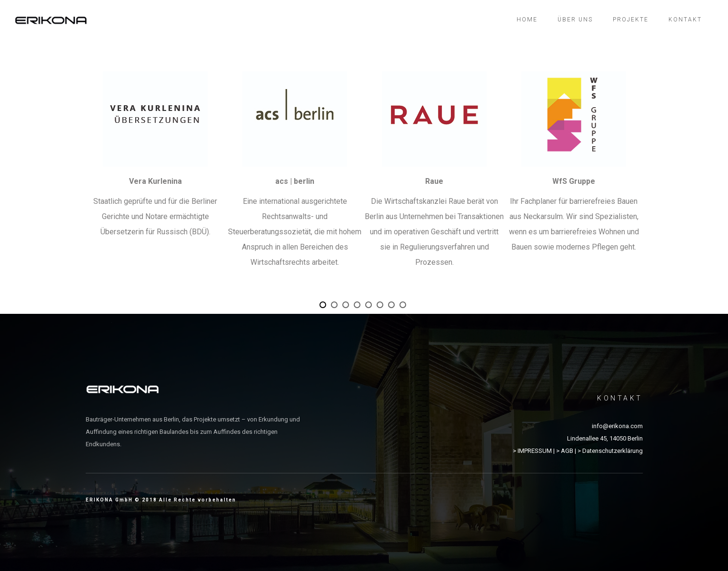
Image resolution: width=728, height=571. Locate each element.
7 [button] (393, 306)
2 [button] (336, 306)
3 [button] (347, 306)
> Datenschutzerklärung (610, 451)
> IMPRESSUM (532, 451)
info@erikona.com (617, 426)
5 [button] (370, 306)
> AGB (565, 451)
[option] (155, 161)
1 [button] (324, 306)
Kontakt (685, 20)
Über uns (575, 20)
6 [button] (381, 306)
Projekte (631, 20)
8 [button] (404, 306)
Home (527, 20)
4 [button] (359, 306)
